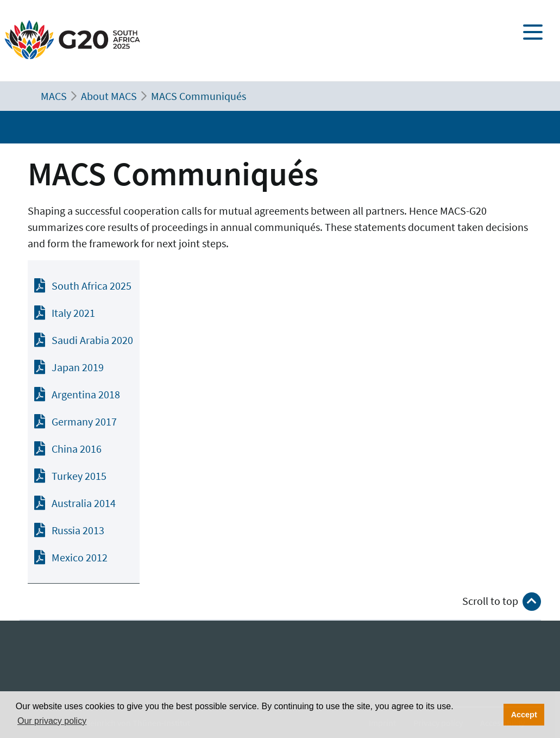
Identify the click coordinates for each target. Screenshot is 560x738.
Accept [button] (524, 715)
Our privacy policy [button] (52, 721)
